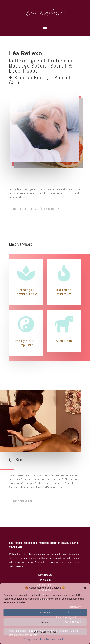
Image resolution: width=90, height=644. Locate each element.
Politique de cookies (34, 639)
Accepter (45, 613)
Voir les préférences (45, 632)
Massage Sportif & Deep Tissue (26, 343)
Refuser (45, 622)
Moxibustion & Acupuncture (64, 292)
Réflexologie (45, 580)
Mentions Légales (56, 639)
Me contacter (23, 501)
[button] (85, 588)
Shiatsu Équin (64, 341)
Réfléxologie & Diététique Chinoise (26, 292)
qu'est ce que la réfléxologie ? (36, 209)
